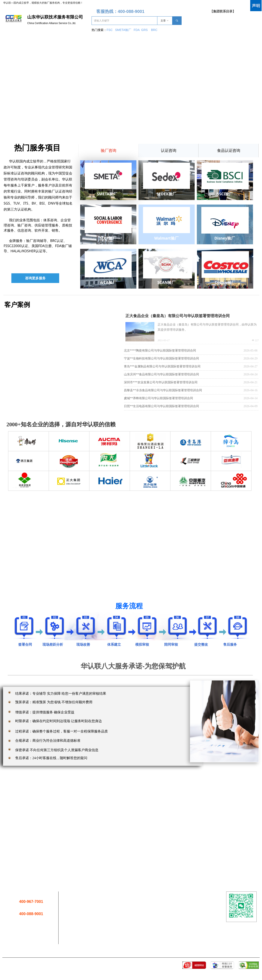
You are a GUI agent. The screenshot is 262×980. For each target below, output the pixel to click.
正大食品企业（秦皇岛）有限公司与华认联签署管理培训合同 (178, 316)
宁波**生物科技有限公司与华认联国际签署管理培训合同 (161, 359)
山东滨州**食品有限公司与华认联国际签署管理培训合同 (161, 374)
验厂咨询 (108, 151)
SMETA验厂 (124, 30)
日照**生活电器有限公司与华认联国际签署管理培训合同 (161, 406)
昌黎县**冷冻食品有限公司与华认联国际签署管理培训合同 (163, 390)
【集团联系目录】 (223, 11)
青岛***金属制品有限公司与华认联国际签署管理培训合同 (162, 366)
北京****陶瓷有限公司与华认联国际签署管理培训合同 (160, 351)
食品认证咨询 (229, 151)
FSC (110, 30)
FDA (138, 30)
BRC (154, 30)
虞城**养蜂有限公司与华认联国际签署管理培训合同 (158, 398)
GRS (145, 30)
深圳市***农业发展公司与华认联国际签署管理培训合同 (161, 382)
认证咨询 (169, 151)
